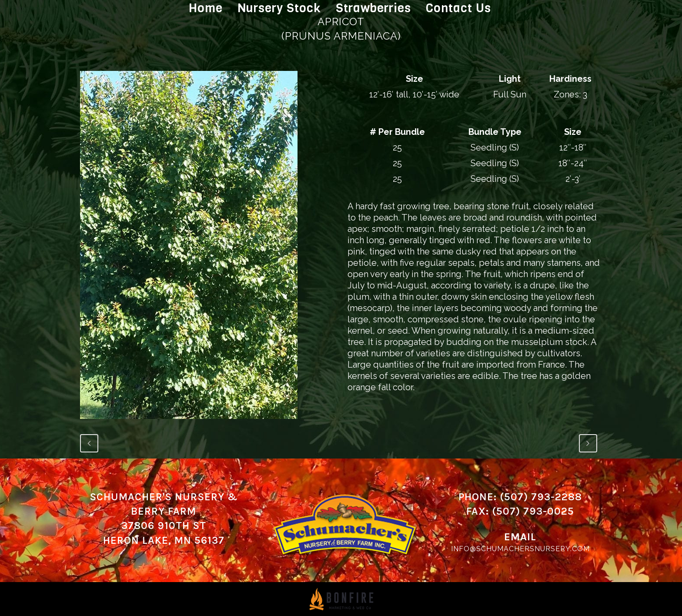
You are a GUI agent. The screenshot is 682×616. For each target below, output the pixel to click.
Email (520, 537)
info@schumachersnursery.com (520, 549)
